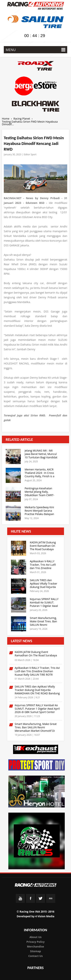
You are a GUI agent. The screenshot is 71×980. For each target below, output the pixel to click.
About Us (36, 937)
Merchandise (35, 946)
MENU (35, 50)
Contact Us (36, 956)
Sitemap (35, 951)
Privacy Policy (36, 942)
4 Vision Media (45, 916)
